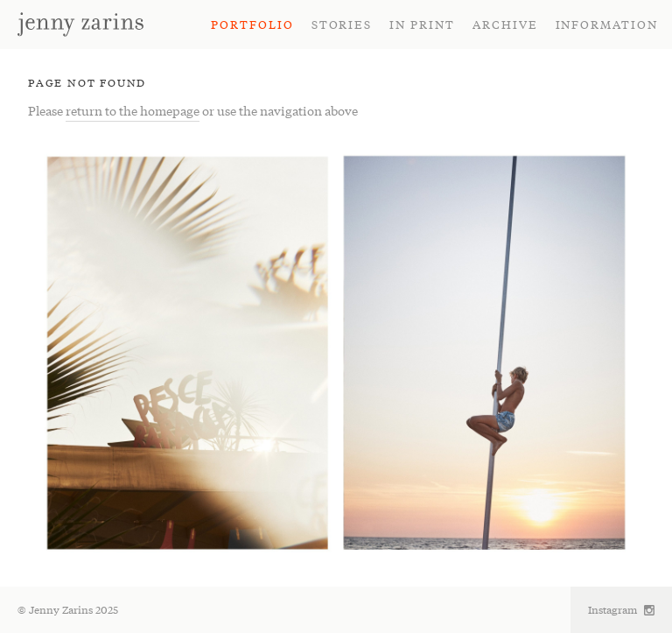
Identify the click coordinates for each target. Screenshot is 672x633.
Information (607, 24)
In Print (422, 24)
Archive (505, 24)
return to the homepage (133, 110)
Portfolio (252, 24)
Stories (342, 24)
